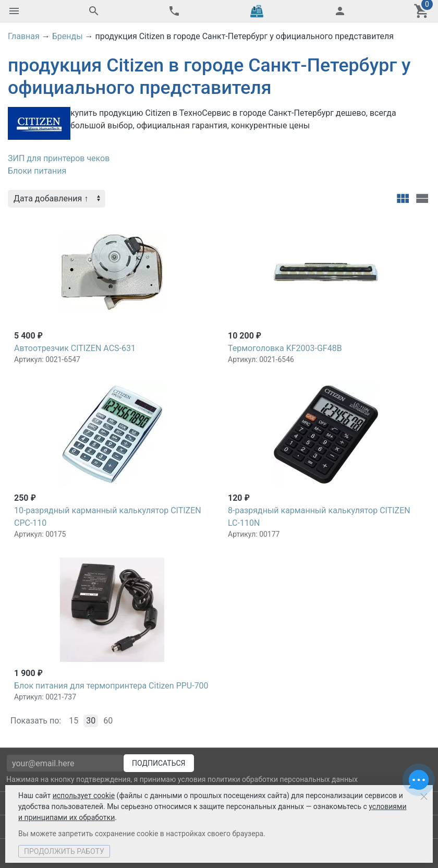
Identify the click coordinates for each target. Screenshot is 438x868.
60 (108, 721)
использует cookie (84, 795)
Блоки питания (37, 171)
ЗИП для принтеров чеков (59, 158)
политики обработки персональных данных (283, 779)
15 (74, 721)
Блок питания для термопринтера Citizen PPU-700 (111, 686)
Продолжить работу (64, 851)
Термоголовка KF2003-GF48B (285, 348)
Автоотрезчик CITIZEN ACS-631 (75, 348)
